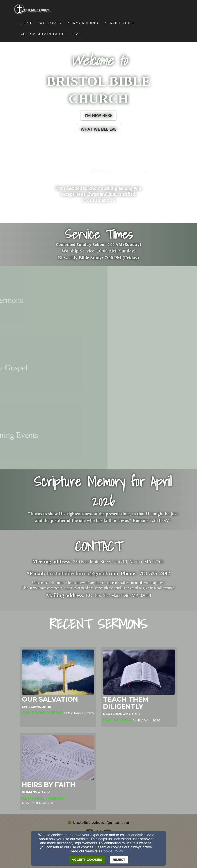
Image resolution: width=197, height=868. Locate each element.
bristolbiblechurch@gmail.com (101, 822)
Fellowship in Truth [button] (43, 34)
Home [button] (27, 23)
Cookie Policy (112, 851)
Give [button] (76, 34)
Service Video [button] (120, 23)
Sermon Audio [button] (83, 23)
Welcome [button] (50, 23)
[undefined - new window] (98, 300)
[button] (98, 115)
